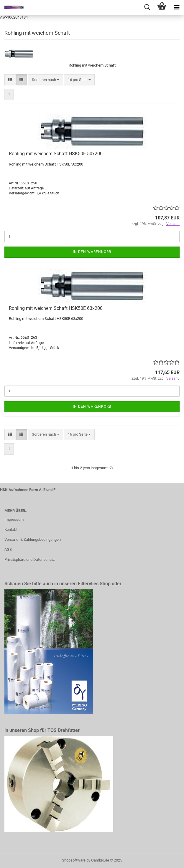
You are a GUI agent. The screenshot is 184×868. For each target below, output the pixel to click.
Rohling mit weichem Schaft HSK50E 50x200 (56, 154)
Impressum (14, 519)
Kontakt (11, 529)
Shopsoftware (74, 860)
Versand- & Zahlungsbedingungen (33, 539)
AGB (8, 549)
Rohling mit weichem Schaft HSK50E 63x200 (56, 308)
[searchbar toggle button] (147, 7)
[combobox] (46, 80)
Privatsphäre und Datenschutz (29, 559)
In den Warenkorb (92, 252)
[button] (10, 80)
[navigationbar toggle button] (177, 7)
